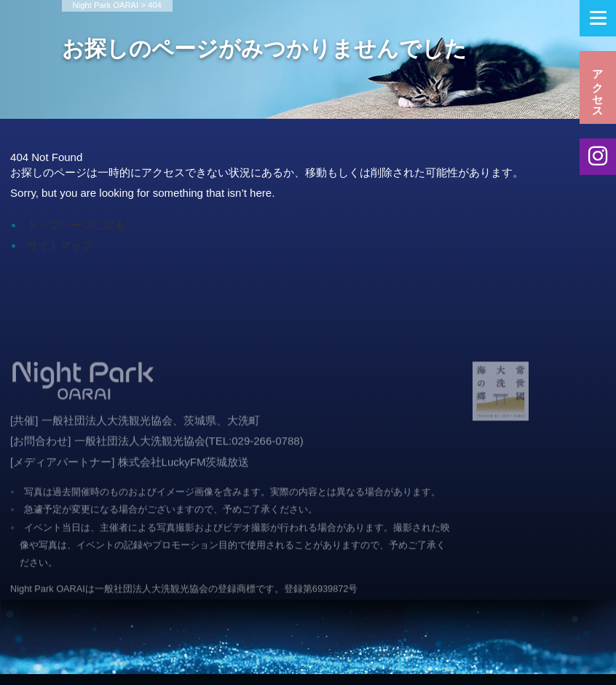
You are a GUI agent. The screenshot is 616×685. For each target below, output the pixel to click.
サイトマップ (60, 245)
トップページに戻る (76, 225)
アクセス (598, 87)
